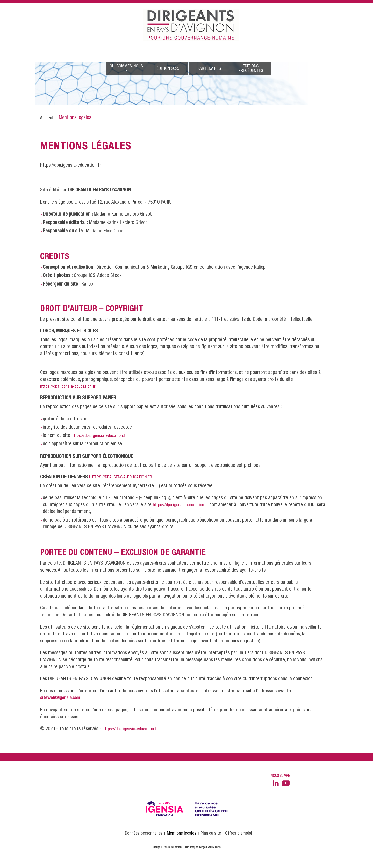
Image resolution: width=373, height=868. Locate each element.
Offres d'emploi (239, 833)
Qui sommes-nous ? (126, 68)
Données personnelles (144, 833)
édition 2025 (168, 69)
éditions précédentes (251, 68)
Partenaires (209, 69)
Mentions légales (182, 833)
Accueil (46, 118)
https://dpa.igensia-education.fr (68, 387)
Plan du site (211, 833)
